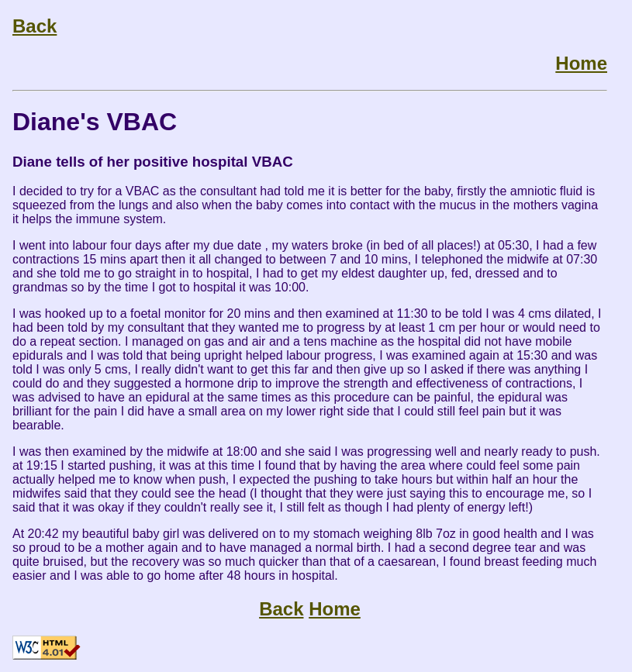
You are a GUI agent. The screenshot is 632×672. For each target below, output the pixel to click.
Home (581, 63)
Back (35, 26)
